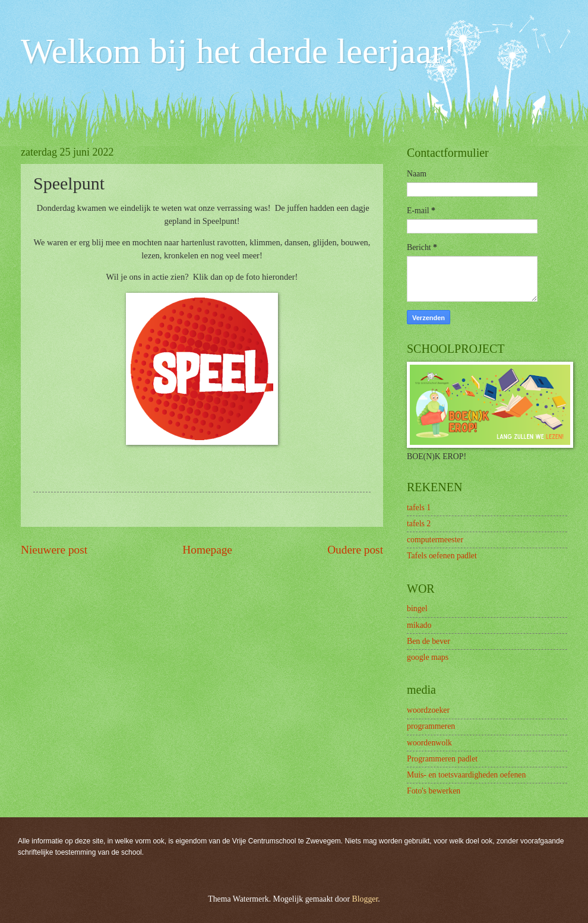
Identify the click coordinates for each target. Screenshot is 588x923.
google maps (428, 657)
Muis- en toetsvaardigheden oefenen (466, 775)
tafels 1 (419, 508)
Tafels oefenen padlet (442, 556)
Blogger (365, 899)
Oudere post (355, 550)
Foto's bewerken (434, 791)
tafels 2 (419, 524)
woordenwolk (429, 743)
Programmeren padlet (442, 759)
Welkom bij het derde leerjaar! (238, 51)
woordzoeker (428, 710)
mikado (419, 625)
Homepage (207, 550)
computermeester (435, 540)
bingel (417, 609)
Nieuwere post (54, 550)
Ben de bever (429, 641)
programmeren (431, 726)
